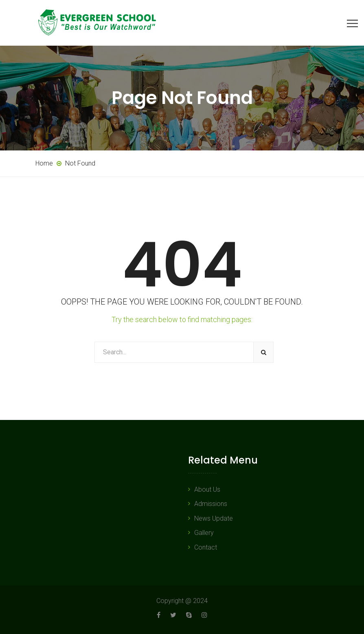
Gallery (204, 533)
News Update (214, 518)
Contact (206, 547)
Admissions (211, 504)
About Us (207, 489)
